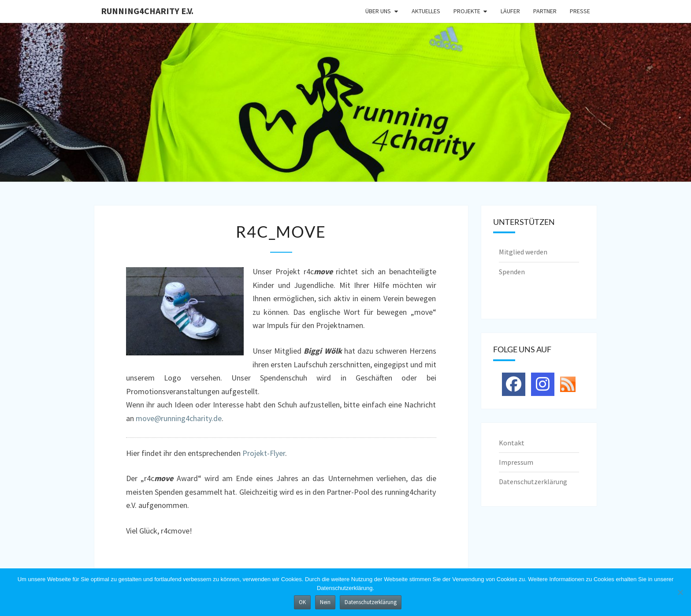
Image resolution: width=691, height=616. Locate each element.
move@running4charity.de (179, 418)
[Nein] (680, 592)
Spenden (512, 272)
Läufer (510, 11)
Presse (580, 11)
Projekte (467, 11)
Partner (545, 11)
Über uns (378, 11)
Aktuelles (426, 11)
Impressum (516, 462)
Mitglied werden (523, 252)
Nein (325, 602)
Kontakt (512, 443)
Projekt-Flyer (264, 453)
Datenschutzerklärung (533, 482)
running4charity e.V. (147, 11)
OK (302, 602)
